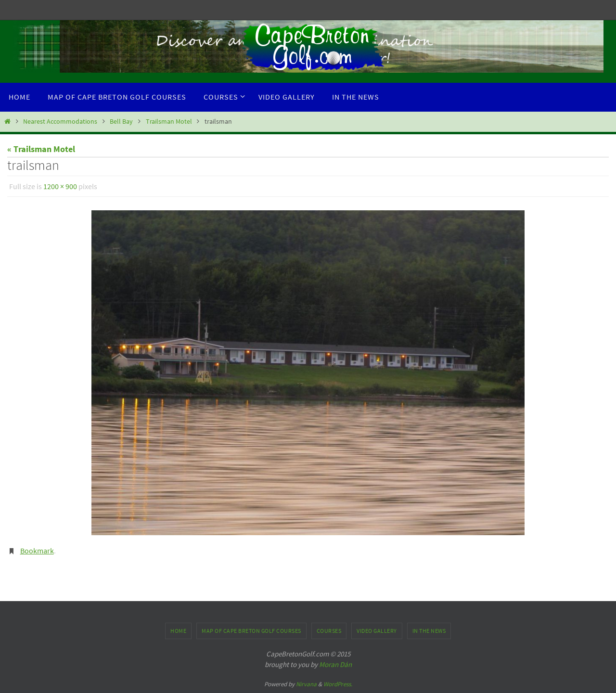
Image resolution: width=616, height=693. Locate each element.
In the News (429, 631)
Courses (329, 631)
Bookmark (37, 551)
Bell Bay (121, 121)
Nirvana (306, 684)
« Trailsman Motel (41, 149)
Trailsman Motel (169, 121)
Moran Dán (335, 664)
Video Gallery (377, 631)
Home (178, 631)
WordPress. (338, 684)
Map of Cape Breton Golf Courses (251, 631)
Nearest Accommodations (60, 121)
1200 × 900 (60, 186)
